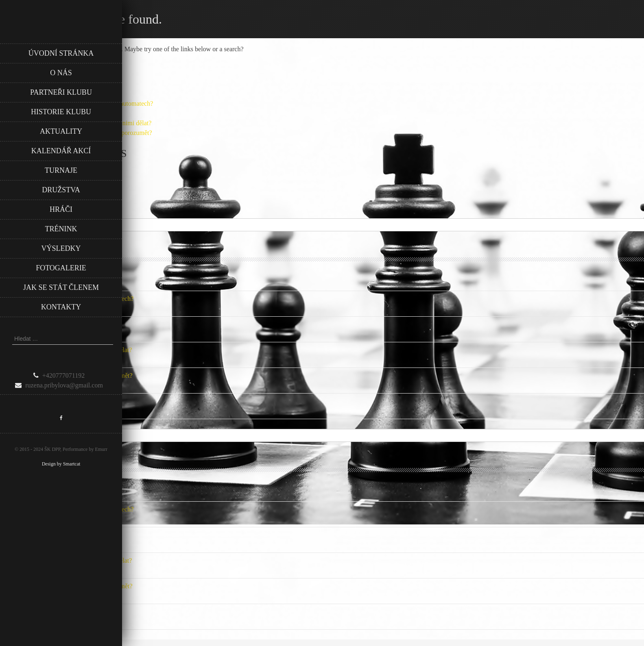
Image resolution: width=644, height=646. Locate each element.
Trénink (61, 229)
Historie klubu (61, 112)
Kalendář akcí (61, 151)
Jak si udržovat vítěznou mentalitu (45, 401)
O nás (61, 73)
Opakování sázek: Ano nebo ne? (42, 324)
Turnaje (61, 170)
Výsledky (61, 248)
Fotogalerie (61, 268)
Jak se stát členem (61, 287)
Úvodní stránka (61, 53)
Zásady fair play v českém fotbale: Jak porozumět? (66, 375)
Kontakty (61, 307)
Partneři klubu (61, 92)
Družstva (61, 190)
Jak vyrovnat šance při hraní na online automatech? (67, 299)
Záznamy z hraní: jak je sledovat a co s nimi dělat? (66, 350)
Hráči (61, 209)
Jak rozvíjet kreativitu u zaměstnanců (48, 273)
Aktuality (61, 131)
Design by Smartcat (61, 464)
